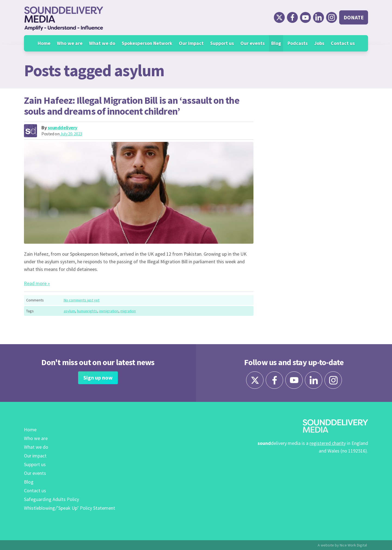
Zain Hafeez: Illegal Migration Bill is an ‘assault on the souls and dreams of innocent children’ (132, 106)
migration (128, 311)
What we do (102, 43)
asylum (69, 311)
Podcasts (298, 43)
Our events (252, 43)
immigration (109, 311)
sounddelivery (62, 128)
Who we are (70, 43)
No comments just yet (82, 300)
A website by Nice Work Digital (342, 545)
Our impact (191, 43)
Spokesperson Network (147, 43)
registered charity (328, 443)
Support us (222, 43)
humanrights (87, 311)
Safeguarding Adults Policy (51, 499)
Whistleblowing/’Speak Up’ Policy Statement (70, 508)
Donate (354, 17)
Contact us (343, 43)
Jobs (319, 43)
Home (44, 43)
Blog (276, 43)
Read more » (37, 283)
